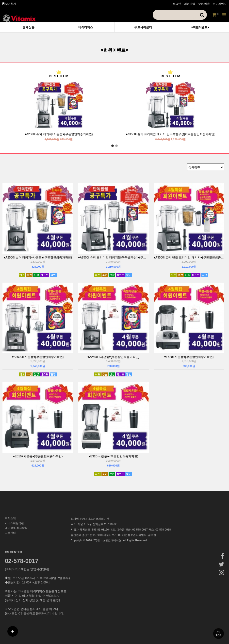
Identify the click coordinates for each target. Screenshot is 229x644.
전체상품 (29, 27)
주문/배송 (204, 4)
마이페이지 (220, 4)
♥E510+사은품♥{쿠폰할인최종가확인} (38, 456)
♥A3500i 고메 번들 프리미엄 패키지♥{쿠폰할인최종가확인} (189, 258)
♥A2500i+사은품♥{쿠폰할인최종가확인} (113, 357)
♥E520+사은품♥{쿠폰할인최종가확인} (189, 357)
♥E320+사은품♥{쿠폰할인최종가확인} (113, 456)
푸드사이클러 (143, 27)
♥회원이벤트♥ (200, 27)
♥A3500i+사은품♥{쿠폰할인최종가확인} (38, 357)
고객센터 (10, 533)
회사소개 (10, 518)
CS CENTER (13, 552)
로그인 (177, 4)
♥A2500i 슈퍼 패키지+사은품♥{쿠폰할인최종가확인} (58, 134)
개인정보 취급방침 (16, 528)
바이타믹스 (86, 27)
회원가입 (190, 4)
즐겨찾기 (9, 4)
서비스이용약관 (14, 523)
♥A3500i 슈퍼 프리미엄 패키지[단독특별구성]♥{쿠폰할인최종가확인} (170, 134)
